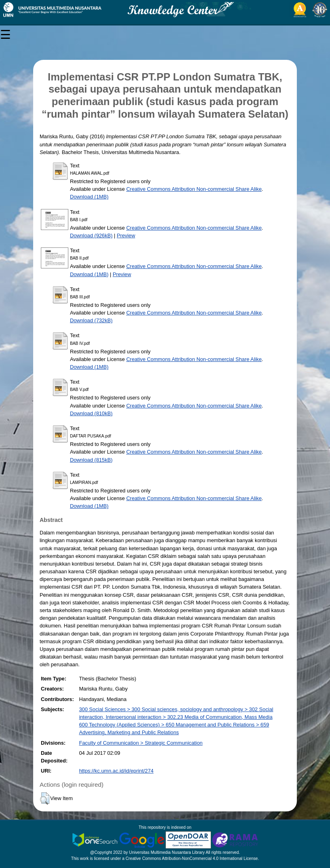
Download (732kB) (91, 320)
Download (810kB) (91, 413)
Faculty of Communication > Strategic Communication (141, 743)
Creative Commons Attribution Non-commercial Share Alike (194, 189)
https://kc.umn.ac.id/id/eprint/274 (116, 771)
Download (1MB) (89, 197)
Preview (126, 235)
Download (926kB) (91, 235)
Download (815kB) (91, 460)
